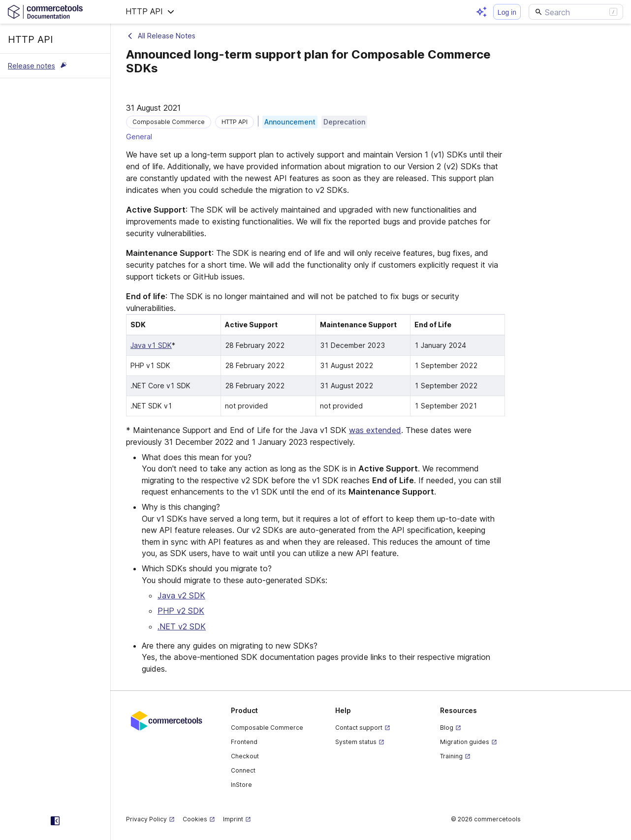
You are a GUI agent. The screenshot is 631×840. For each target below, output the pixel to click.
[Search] (576, 12)
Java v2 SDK (181, 595)
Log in (507, 12)
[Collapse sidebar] (55, 821)
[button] (150, 12)
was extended (375, 430)
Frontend (244, 742)
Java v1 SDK (151, 345)
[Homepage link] (55, 12)
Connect (243, 770)
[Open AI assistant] (481, 12)
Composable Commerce (267, 728)
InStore (241, 785)
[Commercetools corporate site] (167, 720)
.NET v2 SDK (182, 626)
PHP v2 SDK (181, 611)
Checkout (245, 756)
